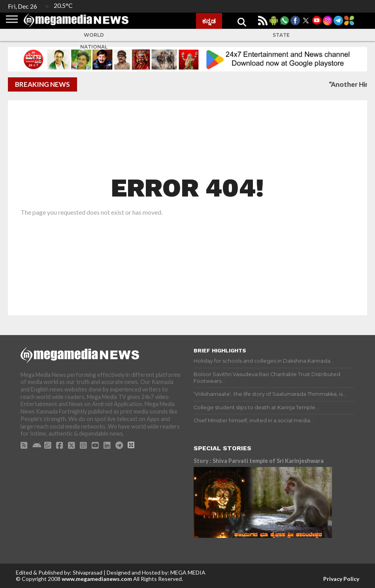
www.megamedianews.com (97, 579)
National (94, 47)
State (281, 35)
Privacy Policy (341, 579)
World (94, 35)
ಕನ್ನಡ (209, 21)
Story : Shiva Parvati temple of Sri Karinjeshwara (259, 461)
